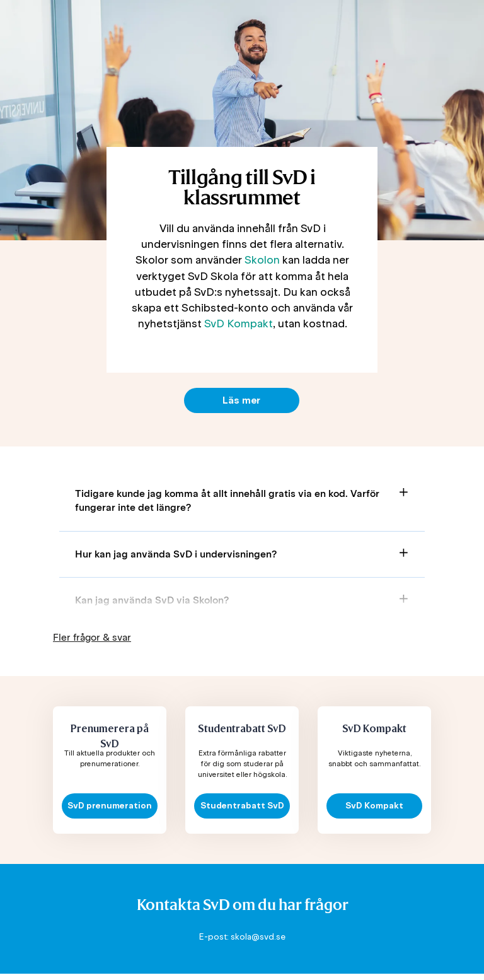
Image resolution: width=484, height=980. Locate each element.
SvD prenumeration (110, 806)
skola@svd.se (258, 937)
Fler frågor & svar (92, 637)
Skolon (262, 260)
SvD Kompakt (239, 324)
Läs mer (241, 400)
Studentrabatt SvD (242, 806)
